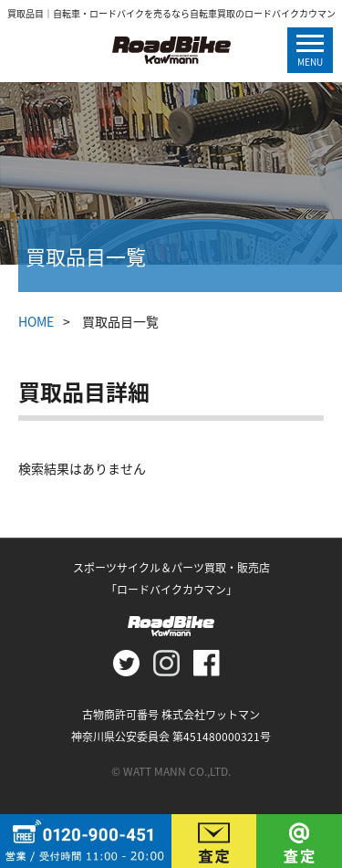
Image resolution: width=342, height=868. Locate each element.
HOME (36, 321)
